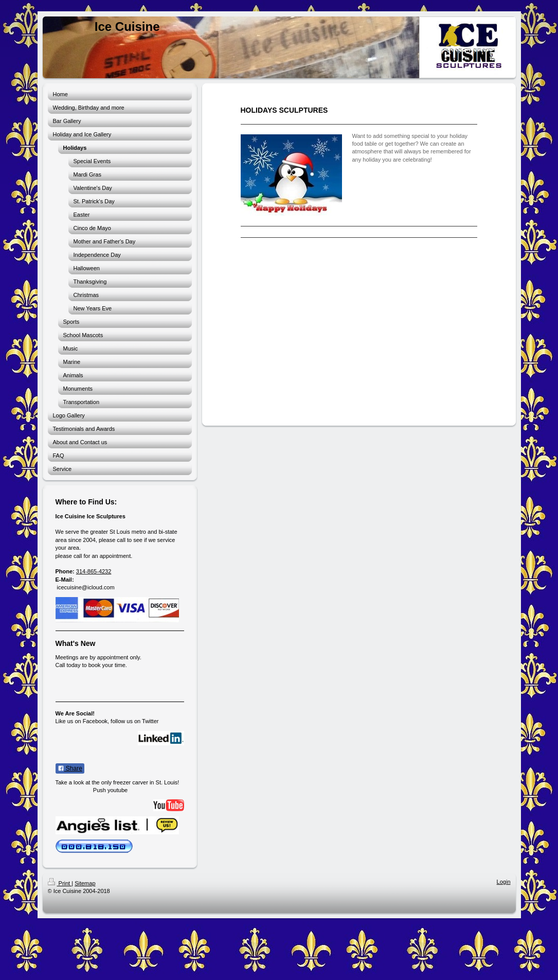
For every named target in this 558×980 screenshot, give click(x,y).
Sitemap (85, 883)
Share (70, 768)
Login (504, 882)
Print (60, 883)
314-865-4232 (94, 571)
